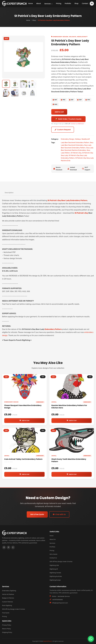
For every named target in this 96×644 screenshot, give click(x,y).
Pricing (58, 4)
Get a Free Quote (37, 514)
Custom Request (63, 130)
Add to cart (59, 112)
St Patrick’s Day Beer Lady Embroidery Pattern (67, 200)
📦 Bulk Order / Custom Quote (68, 119)
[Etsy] (13, 548)
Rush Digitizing (7, 605)
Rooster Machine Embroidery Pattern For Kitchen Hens (69, 407)
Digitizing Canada (55, 573)
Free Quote (6, 613)
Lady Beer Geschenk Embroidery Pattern (75, 143)
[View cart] (92, 4)
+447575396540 (57, 600)
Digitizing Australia (56, 576)
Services (49, 3)
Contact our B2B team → (78, 124)
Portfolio (68, 4)
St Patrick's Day (76, 153)
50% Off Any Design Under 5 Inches (61, 562)
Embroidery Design (61, 37)
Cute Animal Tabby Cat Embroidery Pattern (23, 459)
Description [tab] (9, 193)
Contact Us (53, 558)
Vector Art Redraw (8, 594)
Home (31, 4)
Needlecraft (82, 37)
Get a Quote (53, 554)
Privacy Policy (7, 625)
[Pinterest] (8, 548)
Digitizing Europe (55, 580)
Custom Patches (8, 602)
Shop (76, 4)
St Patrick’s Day (81, 213)
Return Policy (7, 629)
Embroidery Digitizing (9, 591)
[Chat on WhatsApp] (91, 639)
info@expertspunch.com (60, 603)
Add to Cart (24, 421)
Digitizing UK (54, 569)
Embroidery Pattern (53, 329)
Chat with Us (59, 514)
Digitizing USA (54, 565)
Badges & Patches (8, 598)
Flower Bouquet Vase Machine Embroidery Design (23, 407)
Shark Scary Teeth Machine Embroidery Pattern (69, 460)
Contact (85, 4)
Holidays (73, 37)
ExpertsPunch (48, 641)
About (39, 4)
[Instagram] (4, 548)
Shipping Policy (7, 632)
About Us (53, 539)
